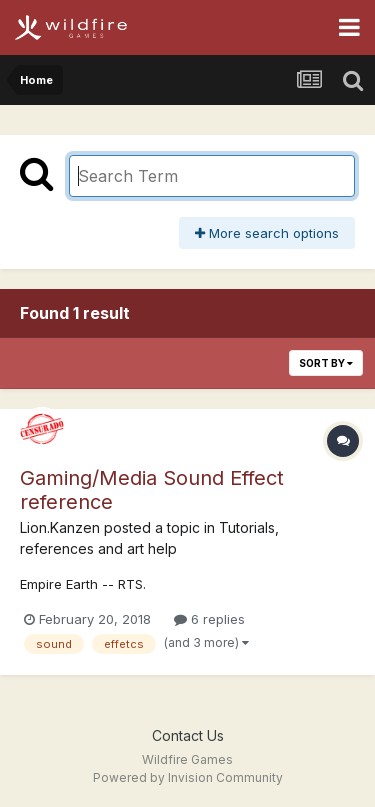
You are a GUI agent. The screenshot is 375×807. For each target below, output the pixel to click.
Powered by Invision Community (188, 777)
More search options (267, 233)
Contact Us (188, 735)
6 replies (209, 619)
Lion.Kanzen (60, 527)
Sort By (326, 363)
